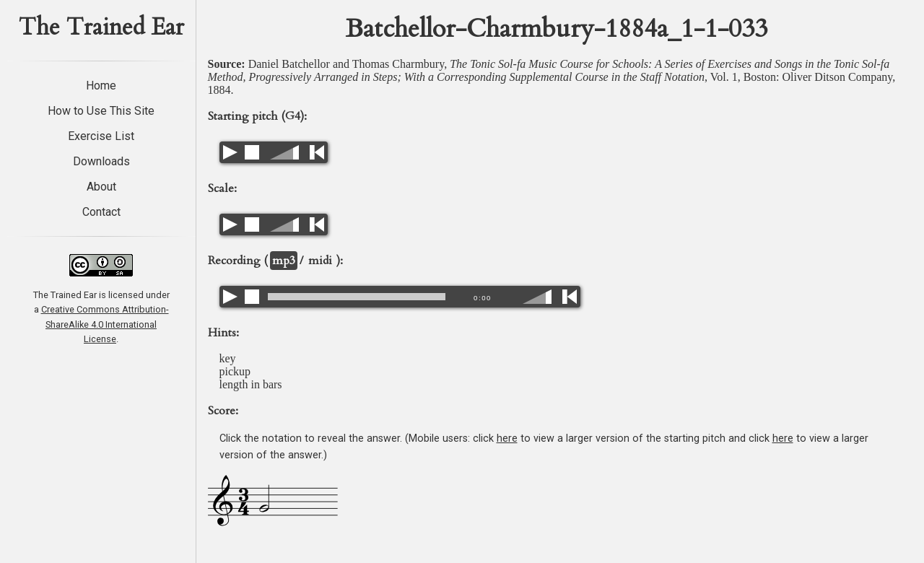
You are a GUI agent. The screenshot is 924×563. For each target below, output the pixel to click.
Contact (101, 212)
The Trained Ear (101, 27)
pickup (235, 371)
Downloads (101, 161)
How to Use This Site (101, 111)
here (507, 438)
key (228, 358)
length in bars (251, 384)
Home (101, 86)
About (101, 187)
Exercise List (101, 136)
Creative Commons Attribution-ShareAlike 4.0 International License (105, 324)
